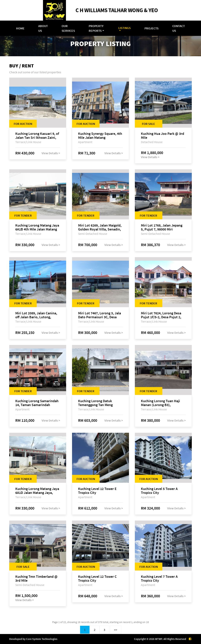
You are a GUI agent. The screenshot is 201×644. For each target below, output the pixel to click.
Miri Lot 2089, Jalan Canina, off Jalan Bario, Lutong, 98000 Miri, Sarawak (36, 315)
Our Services (68, 28)
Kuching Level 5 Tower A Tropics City (159, 491)
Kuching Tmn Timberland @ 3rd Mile (36, 579)
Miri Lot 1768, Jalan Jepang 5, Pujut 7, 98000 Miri (162, 227)
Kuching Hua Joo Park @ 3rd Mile (163, 136)
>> (116, 630)
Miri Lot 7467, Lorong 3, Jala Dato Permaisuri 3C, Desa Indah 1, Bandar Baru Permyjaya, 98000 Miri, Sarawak (100, 315)
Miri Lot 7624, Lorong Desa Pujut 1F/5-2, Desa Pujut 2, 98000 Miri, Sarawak (161, 315)
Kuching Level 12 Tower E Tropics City (97, 491)
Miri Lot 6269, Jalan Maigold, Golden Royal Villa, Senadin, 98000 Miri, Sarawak (100, 227)
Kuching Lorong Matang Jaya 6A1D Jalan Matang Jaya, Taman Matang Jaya (37, 491)
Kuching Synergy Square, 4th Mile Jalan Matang (100, 136)
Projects (152, 28)
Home (20, 28)
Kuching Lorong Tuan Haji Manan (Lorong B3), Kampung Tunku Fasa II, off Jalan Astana (161, 403)
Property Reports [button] (96, 28)
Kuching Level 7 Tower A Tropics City (159, 579)
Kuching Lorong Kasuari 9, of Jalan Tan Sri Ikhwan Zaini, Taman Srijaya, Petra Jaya (37, 136)
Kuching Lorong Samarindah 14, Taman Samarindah (37, 403)
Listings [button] (125, 28)
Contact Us (179, 28)
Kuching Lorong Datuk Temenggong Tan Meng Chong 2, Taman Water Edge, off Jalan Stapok (100, 403)
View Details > (51, 153)
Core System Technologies (42, 639)
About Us (43, 28)
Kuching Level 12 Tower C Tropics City (97, 579)
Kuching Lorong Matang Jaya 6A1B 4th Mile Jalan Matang (37, 227)
